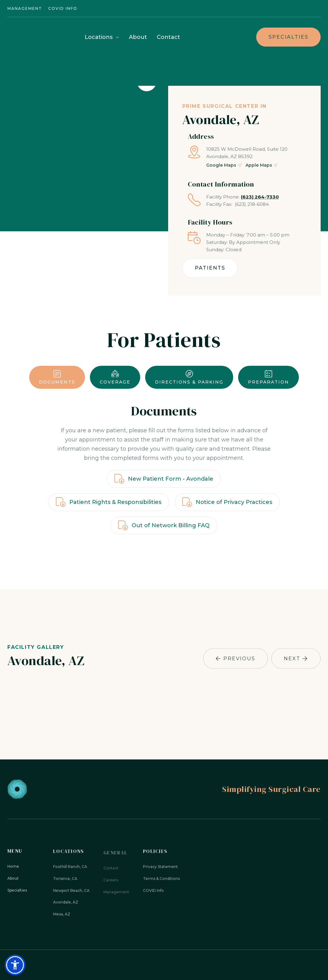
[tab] (57, 377)
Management (25, 8)
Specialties (288, 37)
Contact (168, 37)
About (138, 37)
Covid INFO (63, 8)
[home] (38, 37)
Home (13, 869)
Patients (210, 268)
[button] (102, 38)
